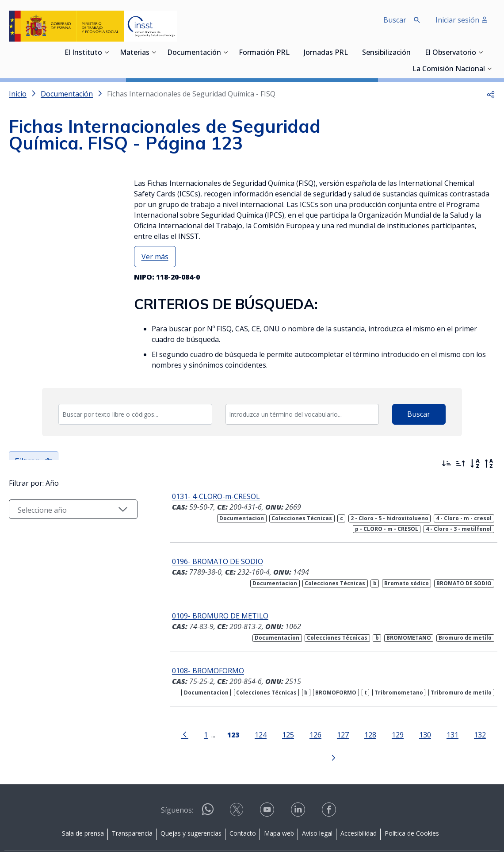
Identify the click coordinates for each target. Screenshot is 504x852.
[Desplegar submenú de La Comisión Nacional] (489, 69)
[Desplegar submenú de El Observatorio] (481, 52)
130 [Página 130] (407, 735)
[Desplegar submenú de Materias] (154, 52)
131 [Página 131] (434, 735)
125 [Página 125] (269, 735)
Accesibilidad (359, 810)
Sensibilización (386, 53)
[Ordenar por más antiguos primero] (461, 464)
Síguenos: (177, 786)
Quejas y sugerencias (191, 810)
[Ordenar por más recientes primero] (447, 464)
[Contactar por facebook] (330, 789)
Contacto (243, 810)
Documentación (194, 53)
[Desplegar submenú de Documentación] (225, 52)
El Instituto (83, 53)
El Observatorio (451, 53)
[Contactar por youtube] (268, 789)
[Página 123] (215, 734)
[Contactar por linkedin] (299, 789)
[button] (491, 94)
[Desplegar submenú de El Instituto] (107, 52)
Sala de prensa (83, 810)
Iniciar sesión (462, 20)
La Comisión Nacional (449, 69)
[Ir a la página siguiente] (486, 734)
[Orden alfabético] (475, 464)
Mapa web (279, 810)
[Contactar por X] (237, 789)
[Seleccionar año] (66, 536)
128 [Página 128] (352, 735)
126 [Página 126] (297, 735)
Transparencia (132, 810)
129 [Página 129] (379, 735)
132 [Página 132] (461, 735)
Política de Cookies (412, 810)
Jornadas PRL (326, 53)
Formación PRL (264, 53)
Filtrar (34, 461)
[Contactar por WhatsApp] (208, 789)
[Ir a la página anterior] (166, 734)
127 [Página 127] (324, 735)
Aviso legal (317, 810)
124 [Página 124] (242, 735)
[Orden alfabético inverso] (489, 464)
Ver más (155, 257)
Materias (135, 53)
